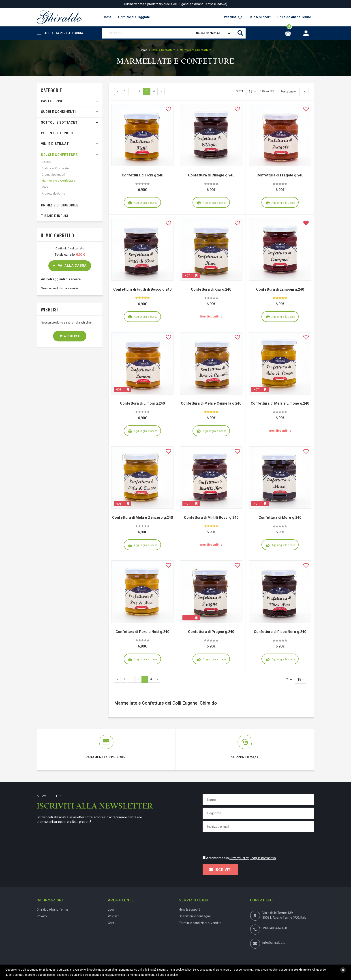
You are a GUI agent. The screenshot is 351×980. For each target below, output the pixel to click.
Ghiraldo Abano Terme (294, 17)
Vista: (240, 91)
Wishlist (233, 17)
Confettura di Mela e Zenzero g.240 (142, 518)
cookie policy (302, 970)
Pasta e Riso (52, 101)
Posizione (287, 91)
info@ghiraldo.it (274, 943)
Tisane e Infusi (55, 216)
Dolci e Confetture (59, 155)
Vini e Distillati (55, 144)
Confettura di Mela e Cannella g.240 (211, 403)
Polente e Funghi (57, 133)
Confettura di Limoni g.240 (142, 403)
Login (112, 909)
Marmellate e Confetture (59, 181)
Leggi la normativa (263, 858)
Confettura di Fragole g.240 (280, 175)
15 (252, 92)
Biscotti (46, 162)
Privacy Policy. (239, 858)
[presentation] (237, 843)
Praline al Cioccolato (55, 168)
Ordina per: (267, 91)
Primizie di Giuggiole (60, 205)
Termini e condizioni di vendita (200, 923)
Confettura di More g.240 (280, 518)
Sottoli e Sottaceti (60, 123)
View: (290, 679)
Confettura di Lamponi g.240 (280, 289)
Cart (111, 923)
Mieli (45, 187)
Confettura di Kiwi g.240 (211, 289)
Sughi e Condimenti (58, 112)
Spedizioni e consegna (195, 916)
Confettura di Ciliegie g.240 (211, 175)
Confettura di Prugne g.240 (211, 632)
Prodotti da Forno (53, 193)
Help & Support (260, 17)
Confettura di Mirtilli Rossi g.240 (211, 518)
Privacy (42, 916)
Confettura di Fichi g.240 (142, 175)
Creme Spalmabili (54, 174)
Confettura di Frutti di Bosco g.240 (142, 289)
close (343, 970)
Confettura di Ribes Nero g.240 (280, 632)
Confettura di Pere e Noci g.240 (142, 632)
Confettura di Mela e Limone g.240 (280, 403)
